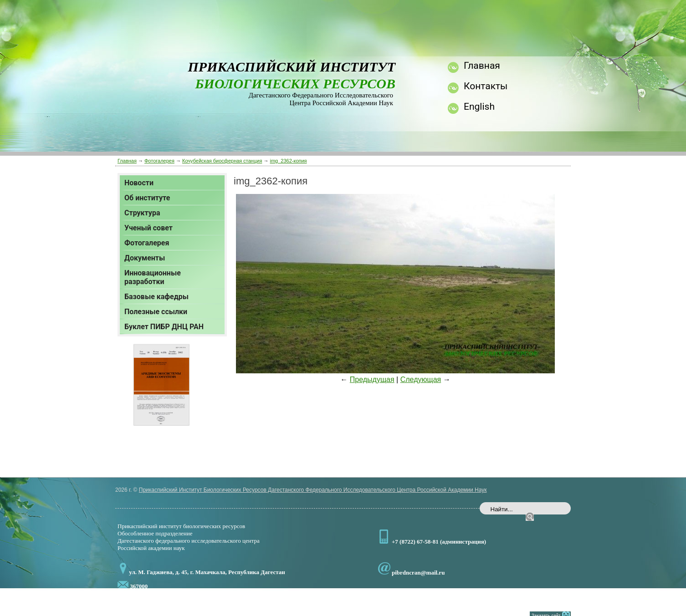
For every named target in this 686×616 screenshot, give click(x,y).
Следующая (421, 379)
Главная (127, 161)
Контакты (486, 86)
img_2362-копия (288, 161)
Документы (145, 258)
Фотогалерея (159, 161)
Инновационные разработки (153, 277)
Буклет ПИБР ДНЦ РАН (164, 327)
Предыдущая (372, 379)
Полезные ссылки (156, 312)
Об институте (147, 198)
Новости (139, 183)
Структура (142, 213)
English (479, 107)
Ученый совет (148, 228)
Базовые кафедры (156, 297)
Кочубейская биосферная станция (222, 161)
